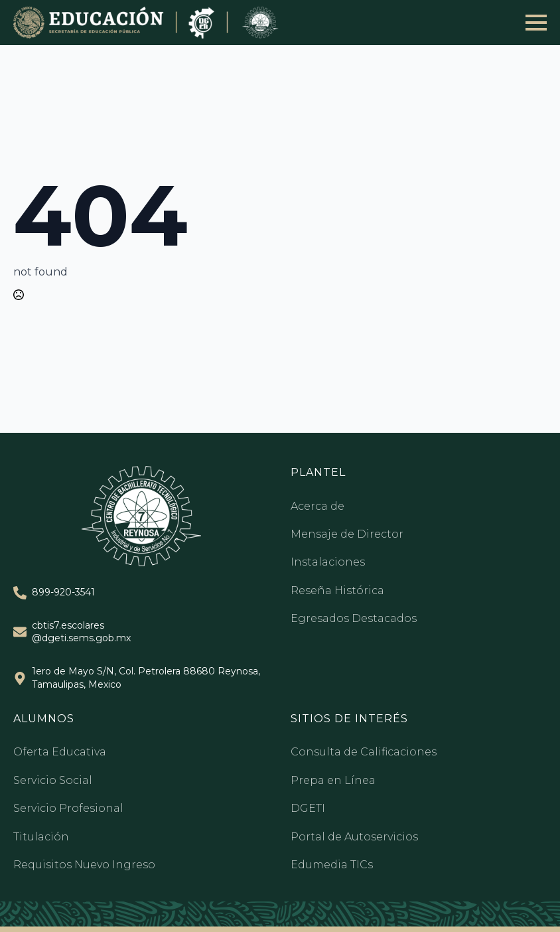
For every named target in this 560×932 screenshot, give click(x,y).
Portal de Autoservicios (354, 837)
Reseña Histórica (337, 590)
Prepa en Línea (333, 780)
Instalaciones (328, 562)
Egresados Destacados (354, 618)
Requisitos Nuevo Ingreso (84, 865)
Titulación (41, 837)
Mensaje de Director (347, 534)
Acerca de (317, 506)
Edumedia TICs (332, 865)
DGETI (308, 808)
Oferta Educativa (60, 752)
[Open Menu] (536, 23)
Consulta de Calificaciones (364, 752)
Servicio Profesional (68, 808)
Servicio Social (53, 780)
